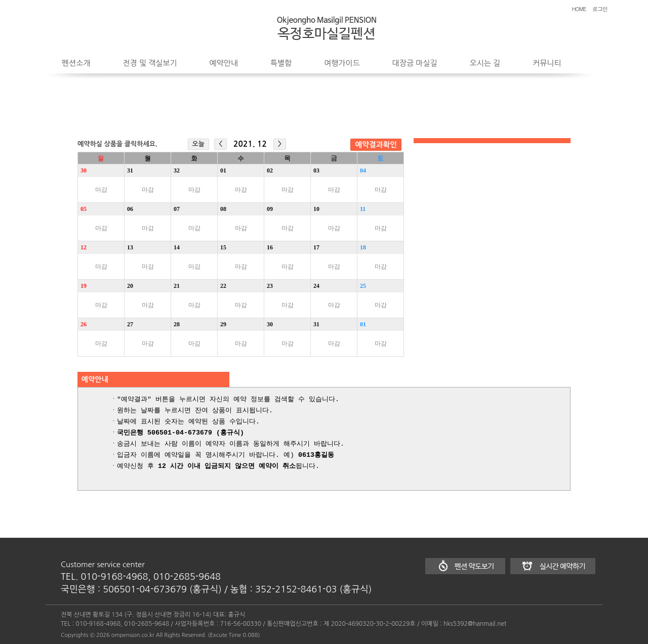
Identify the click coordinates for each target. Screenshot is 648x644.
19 (84, 286)
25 (363, 286)
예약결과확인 (376, 145)
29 (223, 324)
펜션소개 (76, 63)
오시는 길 (485, 63)
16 (270, 247)
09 (270, 209)
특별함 (281, 63)
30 (84, 170)
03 (316, 170)
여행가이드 (342, 63)
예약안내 (224, 63)
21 (177, 286)
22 (223, 286)
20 (130, 286)
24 (316, 286)
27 (130, 324)
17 (316, 247)
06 (130, 209)
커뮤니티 (547, 63)
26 (84, 324)
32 (177, 170)
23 (270, 286)
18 (363, 247)
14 (177, 247)
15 (223, 247)
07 (177, 209)
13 (130, 247)
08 (223, 209)
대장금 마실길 (415, 63)
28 (177, 324)
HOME (579, 9)
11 (363, 209)
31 (130, 170)
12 (84, 247)
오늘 (198, 144)
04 (363, 170)
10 (316, 209)
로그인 (600, 9)
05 (84, 209)
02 (270, 170)
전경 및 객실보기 (150, 63)
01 (223, 170)
